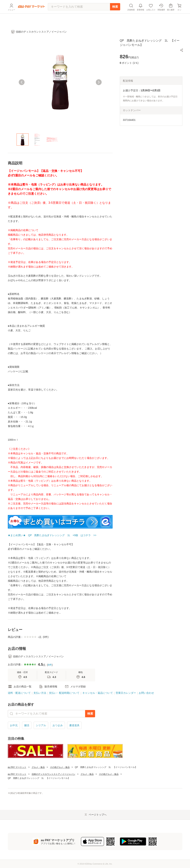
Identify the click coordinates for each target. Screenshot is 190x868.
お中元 (14, 725)
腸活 (27, 725)
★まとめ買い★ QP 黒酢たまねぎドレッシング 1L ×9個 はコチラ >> (52, 535)
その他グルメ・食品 (60, 767)
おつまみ (58, 725)
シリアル (41, 725)
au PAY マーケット (17, 767)
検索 (115, 15)
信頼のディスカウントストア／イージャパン (53, 774)
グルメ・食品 (38, 767)
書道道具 (74, 725)
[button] (182, 50)
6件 (50, 665)
